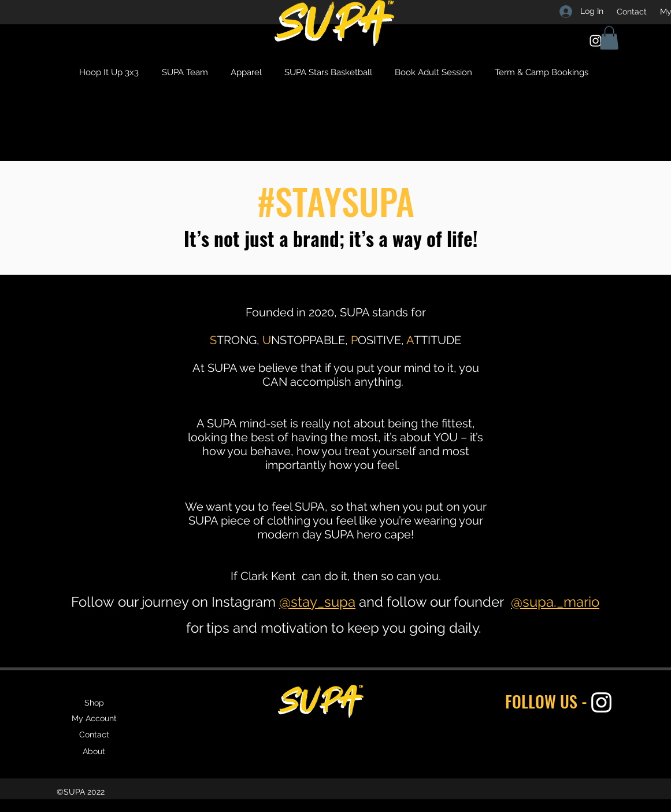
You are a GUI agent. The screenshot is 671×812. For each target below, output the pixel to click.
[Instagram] (596, 41)
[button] (609, 38)
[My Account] (94, 718)
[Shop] (94, 703)
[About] (94, 751)
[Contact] (632, 12)
